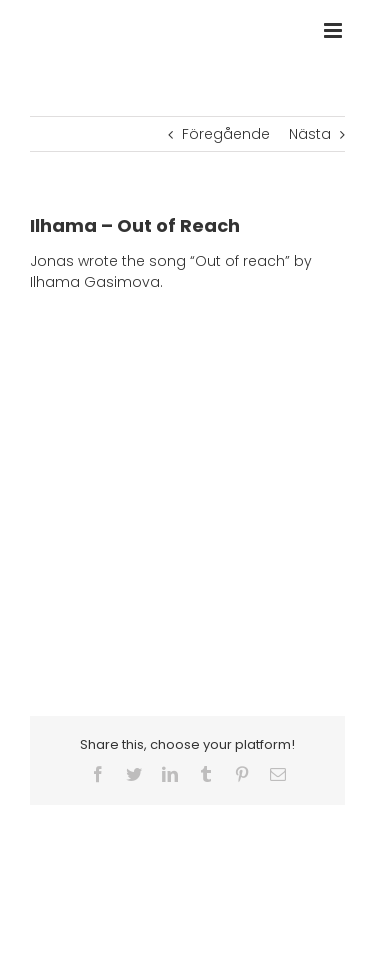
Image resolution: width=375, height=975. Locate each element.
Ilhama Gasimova (95, 282)
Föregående (226, 134)
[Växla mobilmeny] (334, 30)
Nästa (310, 134)
